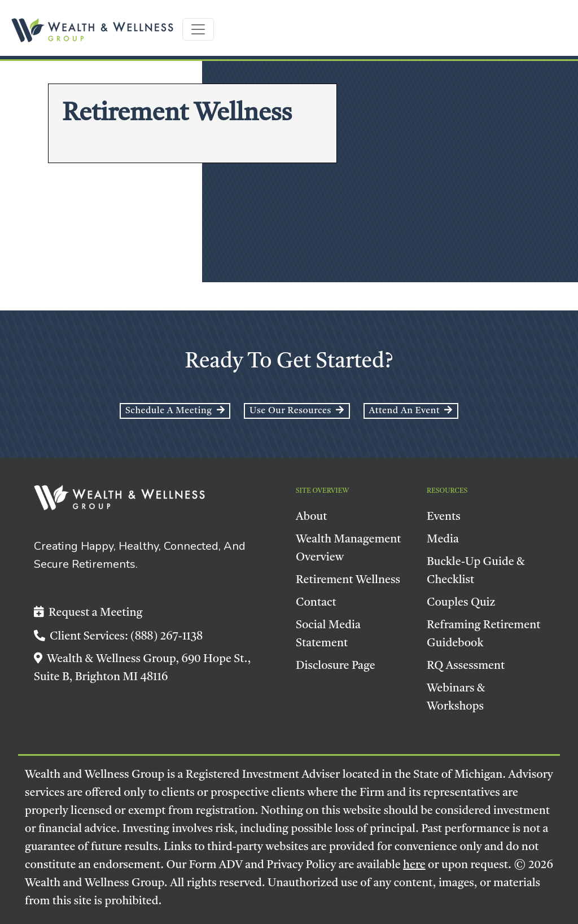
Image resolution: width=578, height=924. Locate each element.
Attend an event (411, 410)
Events (444, 517)
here (414, 865)
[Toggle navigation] (198, 29)
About (312, 517)
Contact (316, 603)
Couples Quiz (461, 603)
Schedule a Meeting (175, 410)
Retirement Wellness (348, 580)
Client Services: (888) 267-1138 (118, 637)
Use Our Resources (297, 410)
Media (443, 540)
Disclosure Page (336, 666)
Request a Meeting (88, 613)
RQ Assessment (466, 666)
